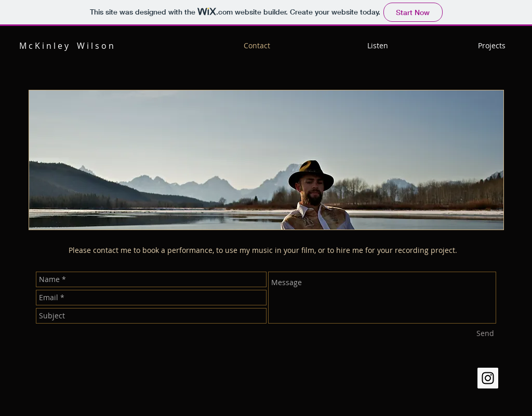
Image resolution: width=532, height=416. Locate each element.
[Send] (485, 333)
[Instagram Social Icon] (488, 378)
